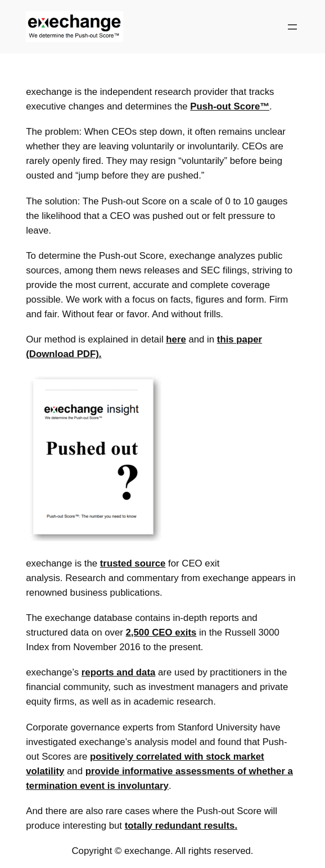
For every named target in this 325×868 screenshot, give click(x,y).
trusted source (133, 563)
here (176, 339)
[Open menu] (292, 27)
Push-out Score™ (230, 106)
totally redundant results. (181, 826)
